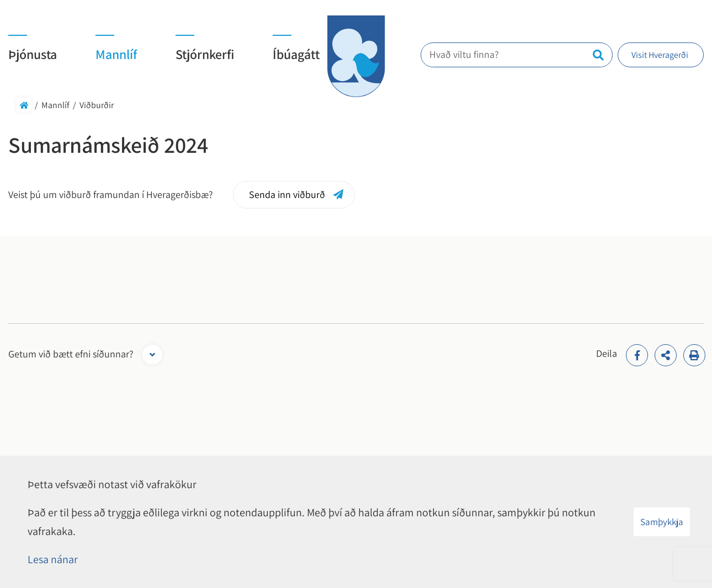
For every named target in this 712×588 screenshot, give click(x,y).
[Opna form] (152, 355)
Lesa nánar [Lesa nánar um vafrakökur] (53, 559)
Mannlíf (55, 105)
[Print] (694, 355)
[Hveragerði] (356, 56)
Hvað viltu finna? (471, 54)
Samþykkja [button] (662, 522)
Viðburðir (97, 105)
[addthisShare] (666, 355)
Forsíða (24, 105)
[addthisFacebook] (637, 355)
